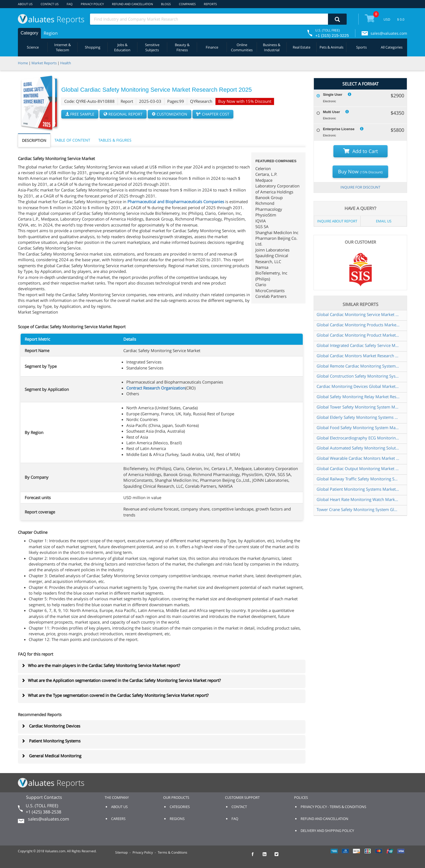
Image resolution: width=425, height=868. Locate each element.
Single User (333, 95)
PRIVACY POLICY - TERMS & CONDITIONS (333, 807)
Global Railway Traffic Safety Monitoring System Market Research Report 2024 (358, 479)
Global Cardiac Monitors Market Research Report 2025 (358, 356)
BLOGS (166, 4)
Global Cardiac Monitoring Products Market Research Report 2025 (358, 325)
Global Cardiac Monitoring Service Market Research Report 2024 (358, 314)
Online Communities (242, 47)
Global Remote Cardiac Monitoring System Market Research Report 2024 (358, 366)
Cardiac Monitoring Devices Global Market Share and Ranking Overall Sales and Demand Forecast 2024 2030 (358, 386)
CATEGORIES (180, 807)
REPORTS (210, 4)
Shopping (93, 47)
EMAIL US (384, 221)
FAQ (70, 4)
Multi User (331, 112)
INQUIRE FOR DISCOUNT (360, 187)
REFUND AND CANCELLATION (132, 4)
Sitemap (121, 852)
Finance (212, 47)
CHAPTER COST (213, 114)
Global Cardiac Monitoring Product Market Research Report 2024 (358, 335)
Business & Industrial (272, 47)
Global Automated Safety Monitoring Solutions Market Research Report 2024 (358, 448)
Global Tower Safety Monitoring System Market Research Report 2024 (358, 407)
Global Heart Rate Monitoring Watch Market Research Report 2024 (358, 499)
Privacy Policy (143, 852)
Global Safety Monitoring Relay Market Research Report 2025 (358, 397)
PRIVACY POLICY (92, 4)
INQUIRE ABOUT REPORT (337, 221)
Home (23, 63)
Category (29, 33)
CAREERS (118, 819)
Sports (361, 47)
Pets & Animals (331, 47)
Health (66, 63)
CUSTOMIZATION (170, 114)
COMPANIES (187, 4)
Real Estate (302, 47)
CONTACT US (50, 4)
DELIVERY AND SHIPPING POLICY (327, 831)
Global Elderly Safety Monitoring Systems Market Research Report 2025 (358, 417)
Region (51, 33)
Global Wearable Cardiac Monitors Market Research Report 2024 (358, 458)
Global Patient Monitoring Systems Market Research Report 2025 (358, 489)
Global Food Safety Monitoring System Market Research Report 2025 (358, 427)
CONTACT (239, 807)
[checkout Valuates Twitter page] (279, 857)
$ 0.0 (401, 19)
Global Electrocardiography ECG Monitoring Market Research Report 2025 (358, 438)
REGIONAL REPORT (123, 114)
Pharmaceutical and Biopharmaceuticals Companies (176, 202)
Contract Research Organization (156, 388)
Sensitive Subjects (152, 47)
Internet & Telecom (62, 47)
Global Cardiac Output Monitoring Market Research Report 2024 (358, 468)
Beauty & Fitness (182, 47)
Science (33, 47)
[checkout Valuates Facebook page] (256, 857)
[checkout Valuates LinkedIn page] (268, 857)
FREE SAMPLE (80, 114)
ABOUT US (25, 4)
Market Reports (44, 63)
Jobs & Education (122, 47)
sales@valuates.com (389, 33)
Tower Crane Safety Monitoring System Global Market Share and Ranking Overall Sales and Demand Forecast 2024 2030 (358, 509)
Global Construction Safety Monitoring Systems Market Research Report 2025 (358, 376)
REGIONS (177, 819)
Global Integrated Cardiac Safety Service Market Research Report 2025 (358, 345)
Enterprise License (339, 129)
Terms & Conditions (173, 852)
